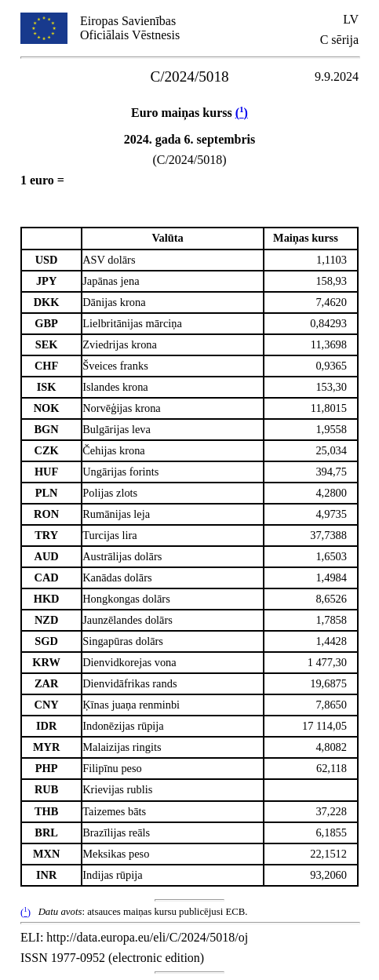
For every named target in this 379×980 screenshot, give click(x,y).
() (242, 113)
